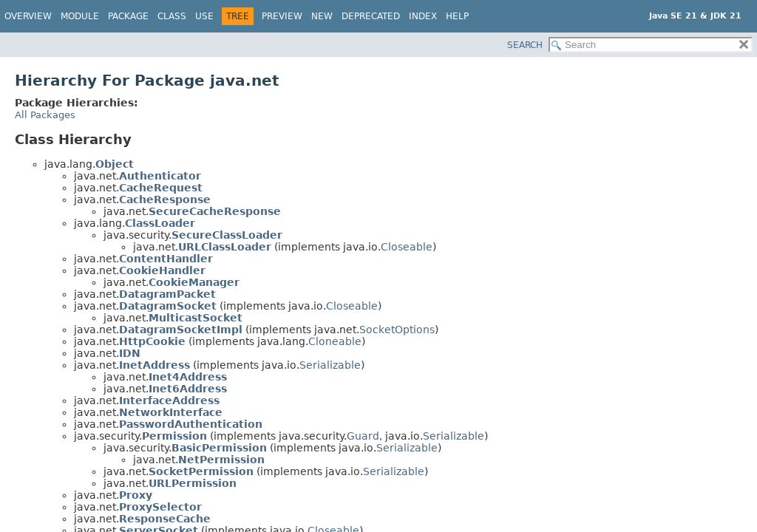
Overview (28, 16)
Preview (282, 16)
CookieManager (194, 282)
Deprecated (371, 16)
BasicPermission (219, 448)
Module (80, 16)
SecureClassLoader (227, 235)
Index (423, 16)
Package (128, 16)
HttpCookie (152, 341)
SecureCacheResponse (215, 211)
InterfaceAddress (169, 400)
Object (115, 164)
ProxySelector (160, 507)
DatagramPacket (167, 294)
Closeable (407, 247)
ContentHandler (166, 259)
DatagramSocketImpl (181, 330)
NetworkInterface (171, 412)
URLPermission (193, 483)
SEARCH (525, 45)
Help (457, 16)
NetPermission (221, 460)
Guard (363, 436)
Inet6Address (188, 389)
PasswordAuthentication (191, 424)
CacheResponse (165, 199)
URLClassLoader (225, 247)
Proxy (136, 495)
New (322, 16)
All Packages (45, 115)
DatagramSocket (168, 306)
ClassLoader (160, 223)
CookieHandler (162, 270)
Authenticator (160, 176)
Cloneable (335, 341)
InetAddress (155, 365)
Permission (174, 436)
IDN (130, 353)
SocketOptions (397, 330)
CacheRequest (161, 188)
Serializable (330, 365)
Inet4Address (188, 377)
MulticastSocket (196, 318)
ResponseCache (165, 519)
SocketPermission (201, 471)
